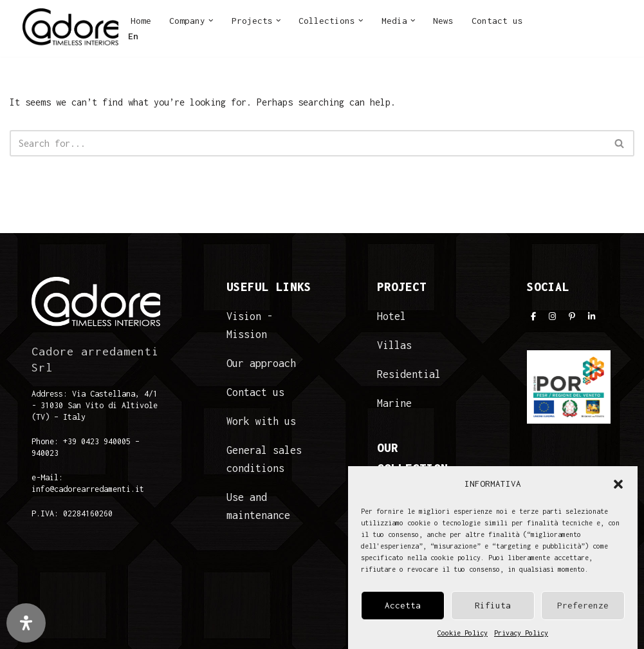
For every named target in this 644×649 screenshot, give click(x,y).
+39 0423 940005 (97, 441)
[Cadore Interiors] (70, 28)
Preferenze (583, 605)
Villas (394, 345)
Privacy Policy (521, 633)
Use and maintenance (258, 506)
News (443, 21)
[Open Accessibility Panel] (26, 623)
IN (564, 24)
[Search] (308, 143)
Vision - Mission (250, 325)
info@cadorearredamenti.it (88, 489)
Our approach (261, 363)
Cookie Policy (463, 633)
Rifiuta (493, 605)
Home (141, 21)
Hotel (391, 316)
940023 (45, 453)
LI (609, 24)
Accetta (403, 605)
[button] (618, 484)
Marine (394, 403)
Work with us (261, 421)
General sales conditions (264, 459)
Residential (409, 374)
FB (542, 24)
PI (586, 24)
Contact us (497, 21)
